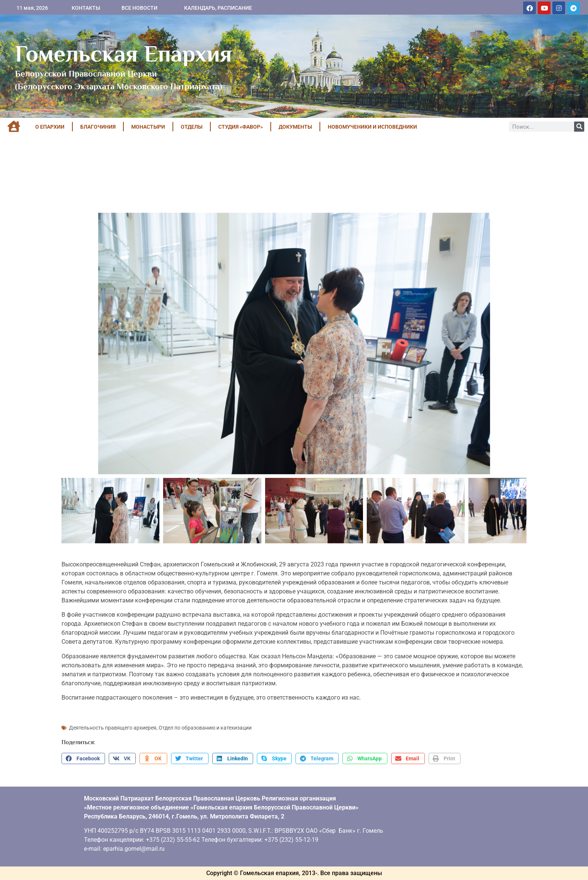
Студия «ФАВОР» (241, 127)
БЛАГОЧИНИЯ (98, 127)
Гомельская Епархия (124, 54)
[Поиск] (579, 127)
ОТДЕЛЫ (192, 127)
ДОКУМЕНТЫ (295, 127)
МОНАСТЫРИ (148, 127)
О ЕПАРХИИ (50, 127)
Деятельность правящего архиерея (113, 728)
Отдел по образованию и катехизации (205, 728)
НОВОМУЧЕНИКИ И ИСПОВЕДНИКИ (372, 127)
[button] (83, 758)
